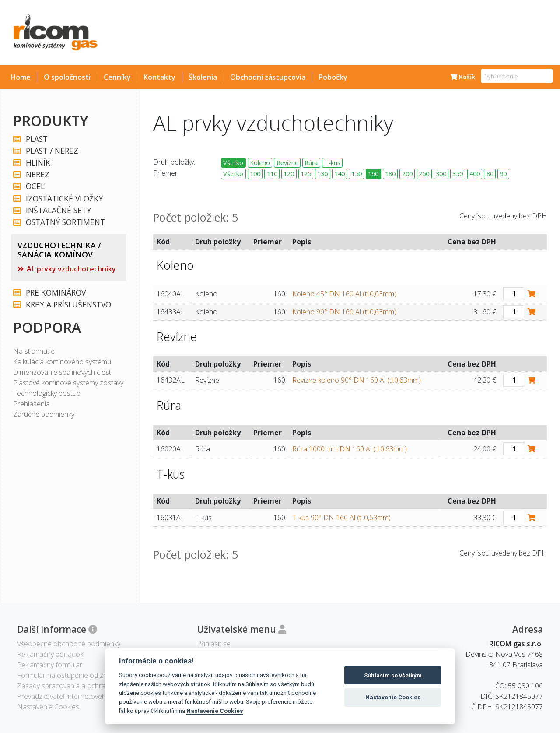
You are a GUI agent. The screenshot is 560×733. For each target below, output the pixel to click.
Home (21, 77)
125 (306, 174)
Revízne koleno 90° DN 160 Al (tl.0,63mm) (357, 380)
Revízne (287, 163)
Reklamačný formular (50, 665)
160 (373, 174)
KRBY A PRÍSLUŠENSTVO (68, 305)
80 (490, 174)
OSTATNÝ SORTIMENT (65, 222)
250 (424, 174)
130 (322, 174)
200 (407, 174)
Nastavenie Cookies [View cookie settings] (48, 707)
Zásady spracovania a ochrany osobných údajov (92, 686)
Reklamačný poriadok (50, 654)
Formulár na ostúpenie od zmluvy (69, 675)
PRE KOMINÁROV (55, 293)
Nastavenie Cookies (215, 711)
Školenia (203, 77)
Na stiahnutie (34, 351)
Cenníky (117, 77)
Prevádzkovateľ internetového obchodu (79, 696)
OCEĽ (35, 186)
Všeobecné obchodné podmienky (69, 644)
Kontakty (159, 77)
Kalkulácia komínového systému (62, 362)
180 (390, 174)
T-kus (332, 163)
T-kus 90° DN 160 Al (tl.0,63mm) (341, 518)
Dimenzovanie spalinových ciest (62, 372)
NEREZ (37, 174)
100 (255, 174)
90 (503, 174)
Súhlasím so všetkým (393, 675)
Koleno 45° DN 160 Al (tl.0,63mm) (344, 294)
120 (289, 174)
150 (357, 174)
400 (475, 174)
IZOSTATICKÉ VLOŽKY (64, 199)
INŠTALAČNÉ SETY (58, 210)
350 (458, 174)
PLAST (36, 139)
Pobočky (333, 77)
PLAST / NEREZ (52, 151)
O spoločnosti (67, 77)
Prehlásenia (31, 404)
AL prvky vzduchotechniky (71, 269)
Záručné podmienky (44, 414)
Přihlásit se (214, 644)
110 (272, 174)
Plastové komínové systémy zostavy (68, 383)
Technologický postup (47, 393)
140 (339, 174)
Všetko (233, 163)
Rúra (311, 163)
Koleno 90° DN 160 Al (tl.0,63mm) (344, 312)
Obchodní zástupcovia (268, 77)
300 (441, 174)
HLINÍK (38, 163)
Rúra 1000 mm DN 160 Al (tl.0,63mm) (350, 449)
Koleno (260, 163)
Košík (463, 77)
